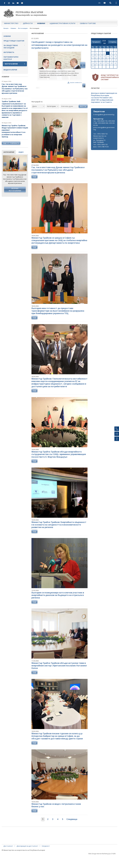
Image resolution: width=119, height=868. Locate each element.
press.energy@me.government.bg (104, 129)
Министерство (11, 23)
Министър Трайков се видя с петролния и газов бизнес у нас (56, 815)
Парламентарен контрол (11, 58)
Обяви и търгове (88, 23)
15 (112, 57)
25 (97, 63)
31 (93, 67)
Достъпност (8, 856)
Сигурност (46, 856)
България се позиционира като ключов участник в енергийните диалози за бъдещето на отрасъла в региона (58, 605)
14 (108, 57)
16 (115, 57)
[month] (105, 43)
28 (108, 63)
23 (115, 60)
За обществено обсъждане (11, 47)
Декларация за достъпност (27, 856)
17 (93, 60)
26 (100, 63)
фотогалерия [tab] (9, 152)
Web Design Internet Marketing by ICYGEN (102, 864)
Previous (5, 164)
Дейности (28, 23)
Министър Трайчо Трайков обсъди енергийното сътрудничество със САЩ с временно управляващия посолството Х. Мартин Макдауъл (59, 464)
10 (93, 57)
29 (112, 63)
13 (104, 57)
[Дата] (38, 116)
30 (115, 63)
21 (108, 60)
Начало (6, 28)
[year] (104, 41)
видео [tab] (21, 152)
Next (25, 164)
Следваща (72, 829)
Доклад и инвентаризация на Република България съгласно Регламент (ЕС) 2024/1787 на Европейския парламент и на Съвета (104, 98)
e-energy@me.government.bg (104, 114)
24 (93, 63)
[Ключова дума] (69, 116)
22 (112, 60)
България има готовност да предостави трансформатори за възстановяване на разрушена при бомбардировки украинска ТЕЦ (58, 321)
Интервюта (9, 52)
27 (104, 63)
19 (100, 60)
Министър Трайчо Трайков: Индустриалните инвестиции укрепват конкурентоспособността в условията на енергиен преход (15, 131)
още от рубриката (11, 143)
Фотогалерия (23, 28)
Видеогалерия (10, 70)
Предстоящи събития (14, 41)
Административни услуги (62, 23)
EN (99, 3)
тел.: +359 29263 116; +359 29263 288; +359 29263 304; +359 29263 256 (104, 123)
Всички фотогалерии (15, 190)
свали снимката (75, 82)
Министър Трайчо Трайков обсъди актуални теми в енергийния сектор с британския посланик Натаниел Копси (59, 676)
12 (100, 57)
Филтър (83, 116)
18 (97, 60)
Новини (41, 23)
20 (104, 60)
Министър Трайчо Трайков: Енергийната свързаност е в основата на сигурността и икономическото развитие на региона (59, 535)
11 (97, 57)
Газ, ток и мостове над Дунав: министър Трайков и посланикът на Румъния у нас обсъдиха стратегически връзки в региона (15, 89)
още (34, 187)
